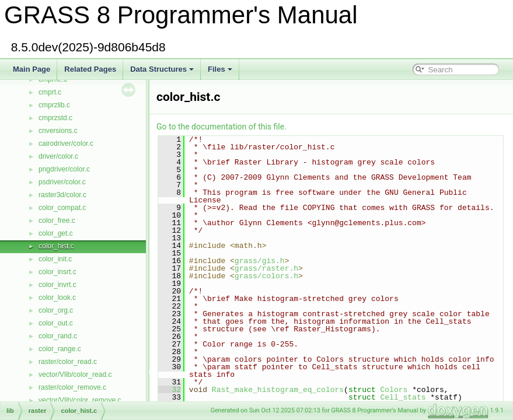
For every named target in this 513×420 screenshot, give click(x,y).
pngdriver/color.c (64, 169)
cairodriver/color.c (66, 143)
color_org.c (56, 310)
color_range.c (60, 349)
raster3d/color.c (62, 195)
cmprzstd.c (55, 118)
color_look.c (57, 297)
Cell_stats (403, 397)
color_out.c (56, 323)
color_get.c (56, 233)
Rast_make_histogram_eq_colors (278, 390)
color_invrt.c (57, 285)
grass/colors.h (266, 276)
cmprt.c (50, 92)
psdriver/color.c (62, 182)
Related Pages (90, 69)
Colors (394, 390)
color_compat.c (62, 208)
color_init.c (55, 259)
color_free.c (57, 220)
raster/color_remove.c (72, 387)
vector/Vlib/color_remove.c (80, 400)
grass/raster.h (266, 268)
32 (170, 390)
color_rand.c (58, 336)
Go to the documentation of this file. (221, 127)
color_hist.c (56, 246)
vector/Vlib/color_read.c (75, 374)
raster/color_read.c (68, 362)
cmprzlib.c (54, 105)
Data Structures (162, 69)
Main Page (32, 69)
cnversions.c (58, 131)
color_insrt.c (57, 272)
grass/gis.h (260, 261)
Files (220, 69)
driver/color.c (58, 156)
